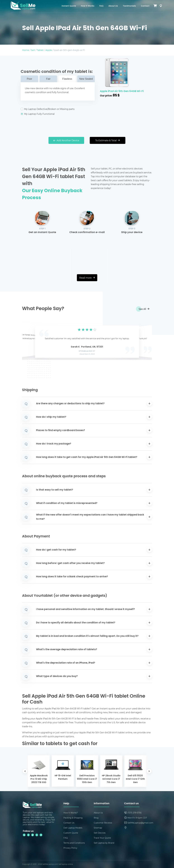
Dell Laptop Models (73, 828)
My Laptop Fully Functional (58, 114)
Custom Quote (71, 833)
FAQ (101, 6)
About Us (113, 6)
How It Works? (71, 813)
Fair (48, 79)
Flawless (67, 79)
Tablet (40, 50)
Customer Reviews (103, 823)
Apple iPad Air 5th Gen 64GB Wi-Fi (122, 91)
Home (26, 50)
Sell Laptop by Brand (104, 843)
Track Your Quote (102, 838)
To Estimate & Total (108, 140)
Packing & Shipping (73, 818)
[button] (29, 341)
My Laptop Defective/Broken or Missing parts (58, 109)
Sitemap (98, 828)
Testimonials (129, 6)
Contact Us (69, 823)
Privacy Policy (70, 848)
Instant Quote (69, 6)
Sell (33, 50)
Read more (87, 278)
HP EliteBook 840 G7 (87, 351)
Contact (145, 6)
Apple (49, 50)
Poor (29, 79)
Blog (96, 818)
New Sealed (86, 79)
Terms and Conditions (74, 843)
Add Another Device (66, 140)
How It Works (88, 6)
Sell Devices (100, 833)
